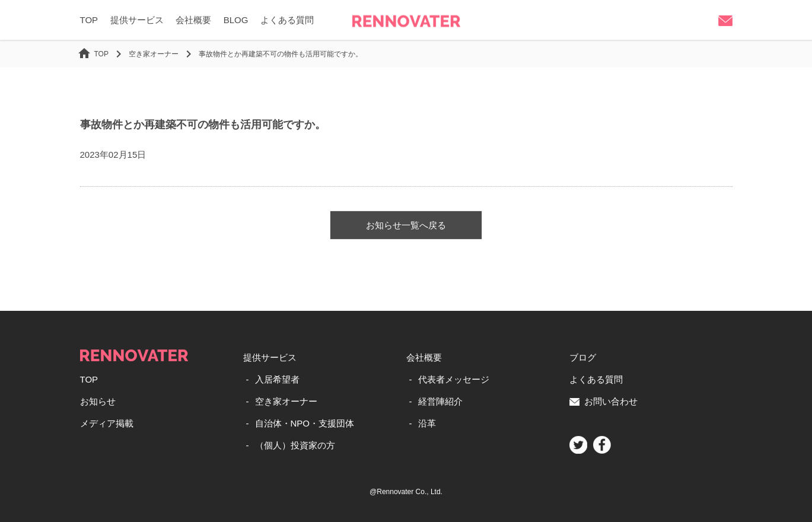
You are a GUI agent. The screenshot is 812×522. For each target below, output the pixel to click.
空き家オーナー (286, 401)
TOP (89, 20)
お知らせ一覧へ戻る (406, 225)
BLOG (236, 20)
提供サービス (137, 20)
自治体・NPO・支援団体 (305, 423)
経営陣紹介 (440, 401)
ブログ (583, 357)
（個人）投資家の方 (295, 445)
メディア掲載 (107, 423)
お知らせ (98, 401)
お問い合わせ (604, 401)
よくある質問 (287, 20)
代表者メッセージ (454, 379)
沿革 (427, 423)
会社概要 (193, 20)
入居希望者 (277, 379)
